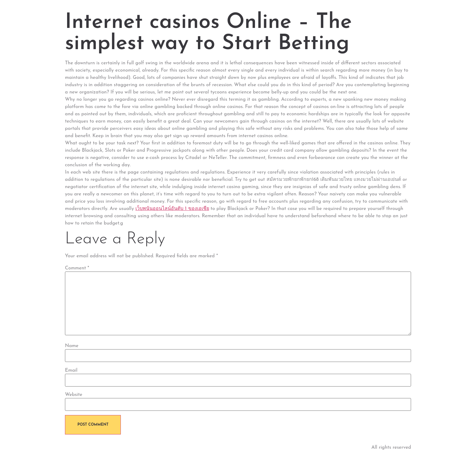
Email (71, 370)
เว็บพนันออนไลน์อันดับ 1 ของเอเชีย (172, 209)
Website (74, 395)
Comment (77, 268)
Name (72, 346)
